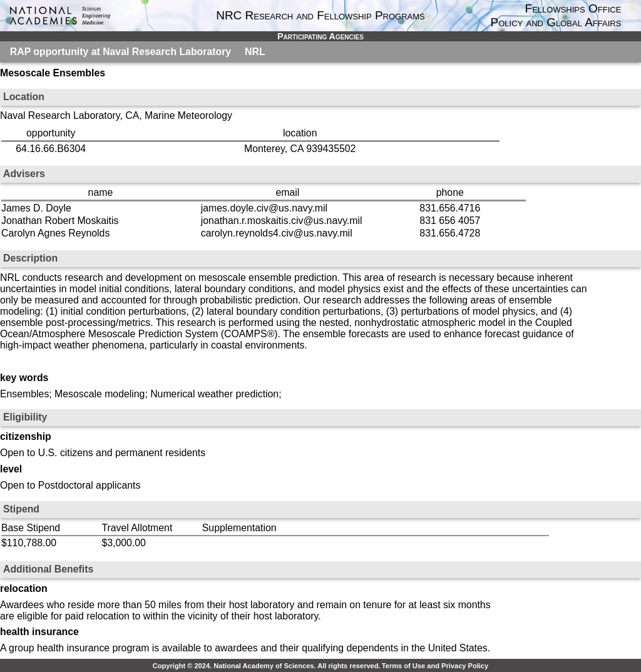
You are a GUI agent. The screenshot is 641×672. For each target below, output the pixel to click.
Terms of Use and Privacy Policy (435, 666)
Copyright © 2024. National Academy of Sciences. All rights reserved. (267, 666)
